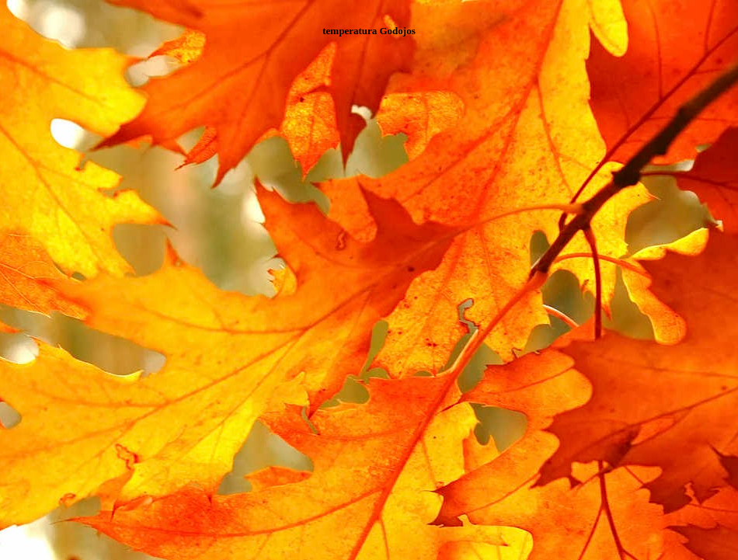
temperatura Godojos (369, 31)
